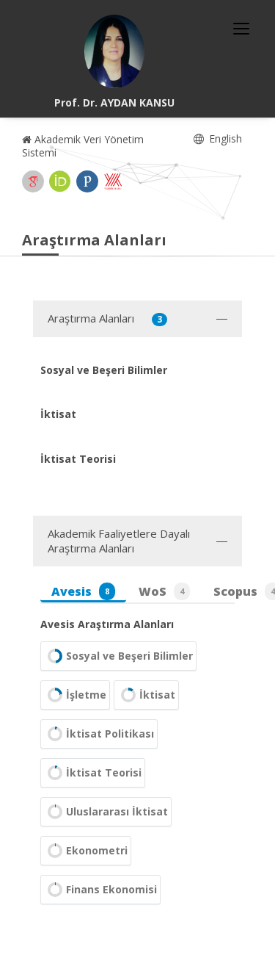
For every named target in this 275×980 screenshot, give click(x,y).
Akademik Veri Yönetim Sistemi (83, 146)
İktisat (146, 695)
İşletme (75, 695)
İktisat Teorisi (93, 773)
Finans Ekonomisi (100, 890)
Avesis (83, 591)
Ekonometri (86, 851)
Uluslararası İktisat (106, 812)
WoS (164, 591)
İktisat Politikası (99, 734)
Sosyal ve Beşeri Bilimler (118, 656)
